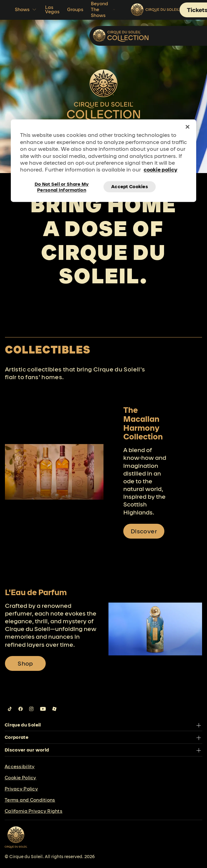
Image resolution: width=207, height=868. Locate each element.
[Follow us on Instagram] (31, 709)
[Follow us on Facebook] (21, 709)
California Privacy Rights (34, 811)
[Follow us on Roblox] (54, 709)
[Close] (188, 127)
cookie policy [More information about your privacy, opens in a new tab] (161, 170)
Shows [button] (26, 10)
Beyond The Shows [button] (104, 9)
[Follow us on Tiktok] (10, 709)
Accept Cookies (130, 186)
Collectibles (173, 35)
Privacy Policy (21, 789)
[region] (104, 161)
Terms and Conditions (30, 800)
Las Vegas (52, 9)
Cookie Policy (21, 778)
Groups (75, 9)
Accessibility (20, 766)
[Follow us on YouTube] (43, 709)
